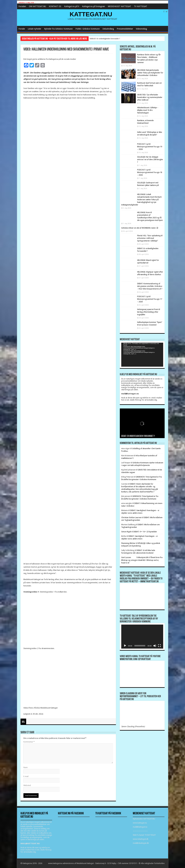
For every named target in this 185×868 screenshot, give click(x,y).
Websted (27, 785)
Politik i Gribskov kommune (88, 29)
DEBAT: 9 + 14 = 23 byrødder (145, 532)
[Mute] (155, 646)
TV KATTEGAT (141, 6)
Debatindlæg (108, 29)
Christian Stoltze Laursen (131, 517)
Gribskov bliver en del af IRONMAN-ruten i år (140, 228)
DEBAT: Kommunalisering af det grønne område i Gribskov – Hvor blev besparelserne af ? (150, 286)
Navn (26, 767)
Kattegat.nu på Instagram (94, 6)
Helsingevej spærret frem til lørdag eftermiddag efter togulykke (149, 312)
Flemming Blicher (128, 543)
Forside (22, 29)
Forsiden (22, 6)
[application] (142, 355)
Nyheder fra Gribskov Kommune (58, 29)
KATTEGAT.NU (91, 14)
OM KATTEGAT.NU (37, 6)
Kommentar (29, 742)
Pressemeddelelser (125, 29)
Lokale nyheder (34, 29)
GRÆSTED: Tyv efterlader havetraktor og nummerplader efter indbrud (150, 97)
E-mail (26, 776)
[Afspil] (125, 646)
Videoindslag (141, 29)
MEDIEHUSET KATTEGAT (119, 6)
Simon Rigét (126, 532)
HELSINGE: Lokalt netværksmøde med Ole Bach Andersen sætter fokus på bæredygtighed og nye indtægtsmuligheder (141, 200)
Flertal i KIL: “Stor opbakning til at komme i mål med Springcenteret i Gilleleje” (150, 238)
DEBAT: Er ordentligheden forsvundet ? (105, 39)
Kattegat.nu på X (72, 6)
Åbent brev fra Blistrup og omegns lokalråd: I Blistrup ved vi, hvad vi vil (142, 560)
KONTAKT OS (55, 6)
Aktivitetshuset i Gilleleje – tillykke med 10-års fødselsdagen (148, 110)
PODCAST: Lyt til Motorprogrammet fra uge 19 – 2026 (150, 147)
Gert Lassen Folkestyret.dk (135, 557)
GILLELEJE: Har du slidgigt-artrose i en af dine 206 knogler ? (150, 159)
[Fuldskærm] (159, 646)
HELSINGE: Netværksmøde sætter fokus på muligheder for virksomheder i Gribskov (150, 73)
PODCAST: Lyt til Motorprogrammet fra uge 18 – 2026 (150, 172)
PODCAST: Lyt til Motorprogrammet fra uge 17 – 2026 (150, 299)
